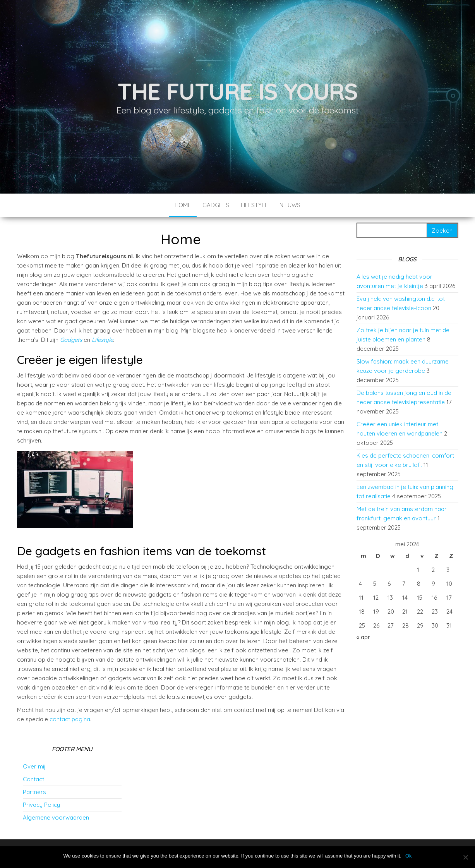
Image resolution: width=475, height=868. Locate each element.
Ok (409, 856)
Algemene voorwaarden (56, 817)
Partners (34, 792)
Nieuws (290, 205)
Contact (33, 779)
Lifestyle (254, 205)
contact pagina (70, 719)
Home (183, 205)
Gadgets (216, 205)
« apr (363, 637)
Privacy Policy (41, 805)
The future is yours (237, 91)
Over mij (34, 766)
